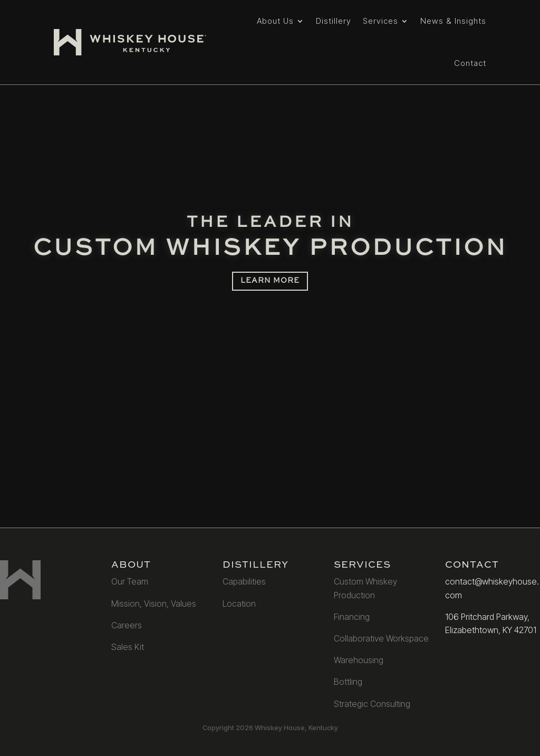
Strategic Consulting (372, 704)
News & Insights (453, 21)
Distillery (334, 21)
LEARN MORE (270, 281)
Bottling (348, 682)
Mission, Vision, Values (154, 604)
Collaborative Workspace (381, 638)
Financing (352, 617)
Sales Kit (128, 647)
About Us (275, 21)
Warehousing (359, 660)
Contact (470, 63)
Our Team (130, 581)
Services (380, 21)
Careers (127, 625)
